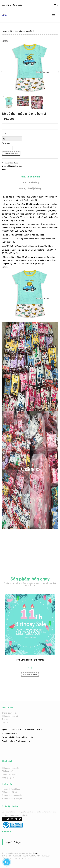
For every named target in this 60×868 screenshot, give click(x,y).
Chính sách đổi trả (9, 792)
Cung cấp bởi (27, 853)
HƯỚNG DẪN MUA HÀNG (32, 856)
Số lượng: (6, 143)
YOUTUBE (26, 859)
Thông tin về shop (30, 183)
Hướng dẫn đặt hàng (30, 188)
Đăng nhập (17, 5)
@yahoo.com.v (22, 741)
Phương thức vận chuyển (12, 798)
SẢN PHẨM (17, 856)
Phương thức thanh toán (12, 795)
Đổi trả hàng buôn (9, 774)
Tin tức (5, 719)
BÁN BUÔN (46, 856)
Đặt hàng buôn (8, 771)
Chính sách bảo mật (10, 716)
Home (4, 31)
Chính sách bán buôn (11, 768)
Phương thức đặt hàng (11, 789)
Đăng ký (5, 5)
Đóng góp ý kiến (9, 777)
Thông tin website (9, 713)
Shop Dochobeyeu (13, 842)
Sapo (36, 853)
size (4, 134)
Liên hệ (5, 722)
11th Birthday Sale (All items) (30, 661)
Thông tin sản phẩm (30, 177)
